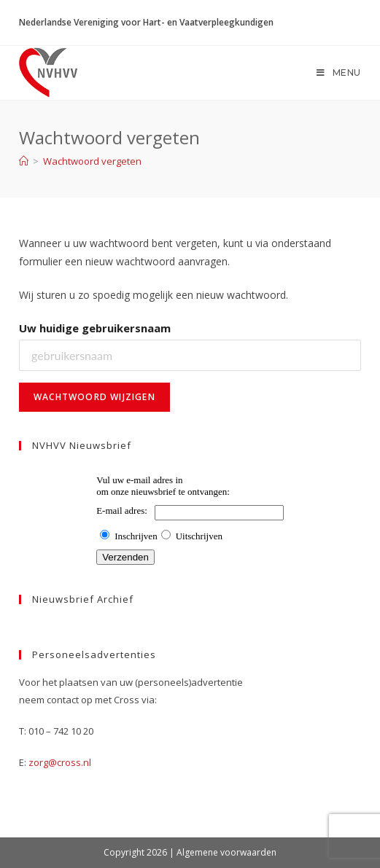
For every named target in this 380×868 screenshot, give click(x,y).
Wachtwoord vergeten (92, 161)
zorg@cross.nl (60, 762)
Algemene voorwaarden (226, 852)
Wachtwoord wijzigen (94, 397)
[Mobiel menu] (339, 73)
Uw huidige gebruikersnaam (95, 328)
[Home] (24, 161)
